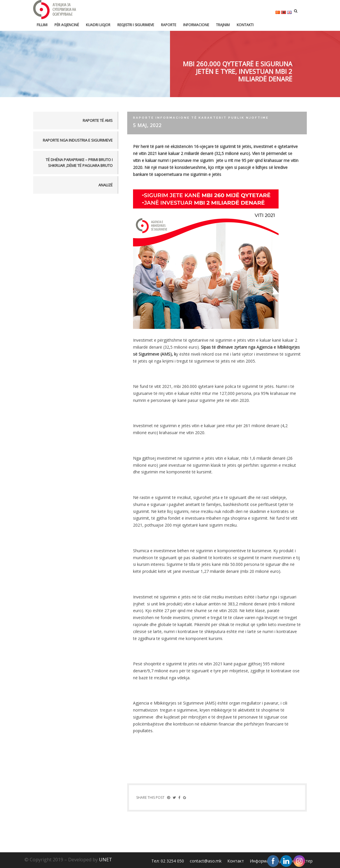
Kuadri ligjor (98, 25)
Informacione (196, 25)
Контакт (236, 861)
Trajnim (223, 25)
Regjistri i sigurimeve (136, 25)
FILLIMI (42, 25)
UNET (106, 860)
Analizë (106, 185)
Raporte (169, 25)
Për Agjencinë (67, 25)
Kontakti (245, 25)
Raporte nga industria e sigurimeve (78, 140)
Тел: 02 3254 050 (168, 861)
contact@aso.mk (206, 861)
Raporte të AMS (98, 120)
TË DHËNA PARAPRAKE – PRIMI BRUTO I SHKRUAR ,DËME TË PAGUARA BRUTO (79, 163)
